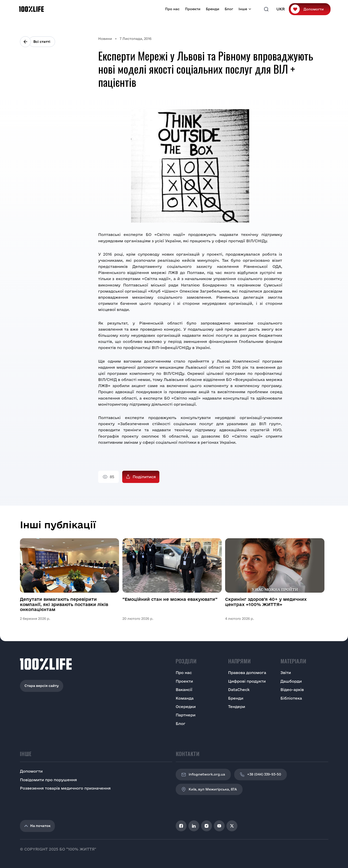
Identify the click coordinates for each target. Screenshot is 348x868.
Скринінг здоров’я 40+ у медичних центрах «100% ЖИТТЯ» (266, 602)
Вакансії (184, 690)
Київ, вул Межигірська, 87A (209, 789)
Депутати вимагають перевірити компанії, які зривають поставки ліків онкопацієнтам (64, 604)
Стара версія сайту (42, 686)
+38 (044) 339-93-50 (260, 775)
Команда (185, 698)
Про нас (172, 9)
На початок (37, 826)
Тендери (237, 707)
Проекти (193, 9)
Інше (243, 9)
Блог (229, 9)
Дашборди (291, 681)
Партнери (186, 715)
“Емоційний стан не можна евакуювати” (170, 599)
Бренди (213, 9)
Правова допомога (247, 673)
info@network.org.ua (203, 775)
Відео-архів (292, 690)
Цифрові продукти (247, 681)
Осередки (186, 707)
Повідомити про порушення (48, 780)
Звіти (286, 673)
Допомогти (314, 9)
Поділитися (144, 477)
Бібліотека (291, 698)
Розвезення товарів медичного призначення (65, 788)
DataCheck (239, 690)
